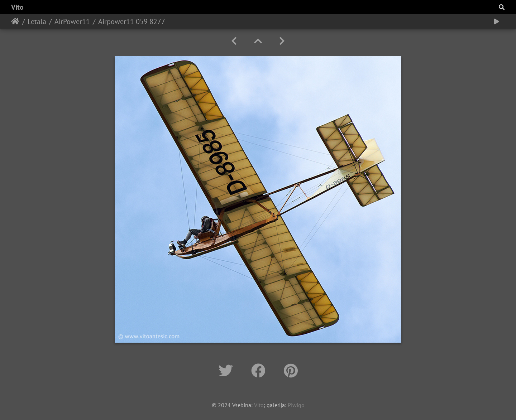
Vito (17, 7)
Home (15, 21)
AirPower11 (72, 21)
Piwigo (296, 405)
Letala (37, 21)
